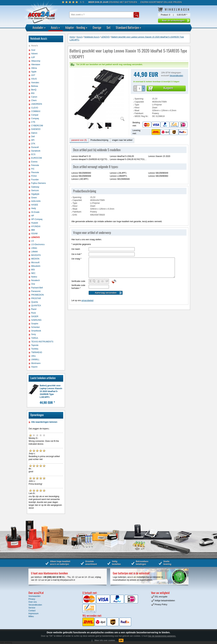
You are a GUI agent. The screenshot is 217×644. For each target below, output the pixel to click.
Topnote (35, 345)
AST (33, 75)
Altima (34, 68)
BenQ (34, 90)
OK (121, 640)
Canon (34, 97)
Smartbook (36, 331)
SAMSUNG (36, 320)
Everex (34, 162)
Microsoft (35, 263)
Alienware (36, 65)
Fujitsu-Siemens (38, 183)
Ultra (33, 356)
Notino (34, 277)
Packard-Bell (37, 288)
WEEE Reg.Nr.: (142, 109)
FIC (33, 169)
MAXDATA (36, 255)
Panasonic (36, 291)
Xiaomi (34, 367)
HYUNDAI (36, 226)
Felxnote (35, 165)
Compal (35, 115)
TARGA (35, 338)
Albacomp (36, 61)
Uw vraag (76, 252)
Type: (137, 98)
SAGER (35, 316)
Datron (34, 133)
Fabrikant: (139, 107)
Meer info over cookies (105, 640)
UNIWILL (35, 360)
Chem (34, 100)
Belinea (35, 86)
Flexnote (35, 172)
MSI (33, 270)
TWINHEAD (37, 352)
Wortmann (36, 363)
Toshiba (35, 349)
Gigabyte (35, 194)
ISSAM (34, 234)
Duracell (35, 147)
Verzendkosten (176, 69)
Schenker (36, 327)
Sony (33, 334)
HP (33, 216)
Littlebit (34, 252)
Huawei (35, 223)
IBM (33, 230)
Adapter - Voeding (76, 27)
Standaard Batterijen (129, 27)
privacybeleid (87, 294)
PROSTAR (36, 298)
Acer (33, 50)
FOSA (34, 176)
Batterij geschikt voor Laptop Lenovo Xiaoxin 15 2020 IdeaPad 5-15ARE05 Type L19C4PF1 (51, 391)
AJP (33, 57)
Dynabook (36, 151)
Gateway (35, 187)
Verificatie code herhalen (78, 280)
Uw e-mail (77, 247)
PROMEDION (37, 295)
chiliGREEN (37, 104)
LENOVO (36, 237)
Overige (97, 27)
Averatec (35, 83)
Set (109, 27)
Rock (33, 313)
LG (33, 241)
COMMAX (36, 111)
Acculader (39, 27)
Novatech (36, 280)
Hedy (34, 208)
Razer (34, 309)
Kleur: (137, 101)
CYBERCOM (37, 126)
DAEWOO (36, 129)
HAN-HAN (36, 201)
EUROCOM (37, 158)
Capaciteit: (139, 95)
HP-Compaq (37, 219)
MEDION (35, 259)
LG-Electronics (38, 244)
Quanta (34, 302)
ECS (33, 154)
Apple (34, 72)
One (33, 284)
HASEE (35, 205)
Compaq (35, 118)
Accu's (55, 27)
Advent (34, 54)
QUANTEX (36, 306)
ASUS (34, 79)
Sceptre (35, 324)
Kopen (168, 81)
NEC (33, 273)
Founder (35, 180)
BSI (33, 93)
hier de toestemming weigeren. (162, 636)
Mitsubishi (36, 266)
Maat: (137, 104)
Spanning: (139, 92)
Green (34, 198)
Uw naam (76, 242)
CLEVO (35, 108)
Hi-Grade (35, 212)
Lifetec (34, 248)
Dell (33, 137)
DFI (33, 140)
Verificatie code (78, 274)
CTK (33, 122)
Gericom (35, 190)
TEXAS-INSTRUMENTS (42, 342)
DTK (33, 144)
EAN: (75, 208)
